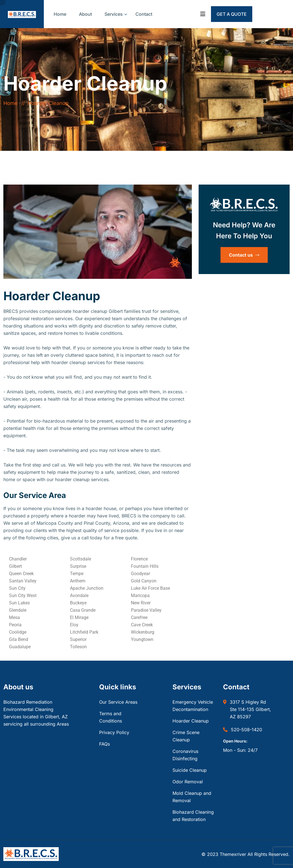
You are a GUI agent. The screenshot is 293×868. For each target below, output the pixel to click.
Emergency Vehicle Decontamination (193, 706)
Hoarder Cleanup (191, 721)
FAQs (105, 744)
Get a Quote (232, 14)
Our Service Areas (118, 702)
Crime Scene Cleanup (186, 736)
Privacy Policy (114, 732)
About (85, 14)
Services (114, 14)
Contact (144, 14)
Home (60, 14)
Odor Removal (188, 782)
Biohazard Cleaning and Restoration (193, 816)
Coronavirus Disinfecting (185, 755)
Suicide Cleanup (190, 770)
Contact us (244, 255)
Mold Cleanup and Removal (192, 797)
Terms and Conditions (111, 717)
